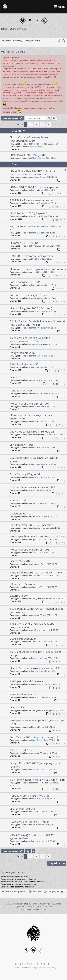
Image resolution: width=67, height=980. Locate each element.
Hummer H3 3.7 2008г (24, 243)
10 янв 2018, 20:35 (51, 393)
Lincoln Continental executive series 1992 (35, 668)
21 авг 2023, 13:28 (46, 233)
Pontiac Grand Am (21, 390)
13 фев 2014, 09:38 (47, 697)
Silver (34, 158)
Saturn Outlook (19, 596)
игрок (34, 298)
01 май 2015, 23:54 (49, 540)
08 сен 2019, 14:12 (51, 344)
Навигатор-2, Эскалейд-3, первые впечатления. (32, 417)
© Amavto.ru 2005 (33, 964)
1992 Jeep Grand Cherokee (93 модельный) (37, 780)
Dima (34, 190)
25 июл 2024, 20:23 (47, 203)
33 (57, 315)
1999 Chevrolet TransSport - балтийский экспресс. (35, 653)
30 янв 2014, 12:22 (47, 727)
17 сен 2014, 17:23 (49, 587)
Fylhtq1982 (36, 246)
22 (64, 194)
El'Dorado (36, 576)
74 (57, 220)
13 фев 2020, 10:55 (47, 311)
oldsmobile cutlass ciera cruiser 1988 (33, 487)
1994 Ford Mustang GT (24, 364)
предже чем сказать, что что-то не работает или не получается (32, 172)
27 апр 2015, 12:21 (46, 552)
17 (61, 302)
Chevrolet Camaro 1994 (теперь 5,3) (33, 431)
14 (57, 276)
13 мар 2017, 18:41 (47, 422)
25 (53, 438)
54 (57, 207)
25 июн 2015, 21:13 (52, 528)
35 (64, 315)
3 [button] (37, 124)
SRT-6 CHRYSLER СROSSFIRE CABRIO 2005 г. (37, 228)
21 (61, 194)
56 (64, 207)
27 (61, 438)
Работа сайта (36, 147)
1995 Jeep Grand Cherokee (27, 681)
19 (53, 194)
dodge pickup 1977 (22, 513)
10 (64, 263)
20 (57, 194)
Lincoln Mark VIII (20, 561)
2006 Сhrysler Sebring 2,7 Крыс (29, 822)
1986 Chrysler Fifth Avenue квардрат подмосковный (33, 625)
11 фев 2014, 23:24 (55, 710)
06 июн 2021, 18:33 (46, 272)
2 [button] (31, 124)
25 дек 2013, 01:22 (51, 740)
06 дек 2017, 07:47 (47, 407)
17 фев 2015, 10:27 (48, 564)
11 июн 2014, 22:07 (49, 630)
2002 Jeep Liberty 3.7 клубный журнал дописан (34, 459)
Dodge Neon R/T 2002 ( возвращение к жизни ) (35, 765)
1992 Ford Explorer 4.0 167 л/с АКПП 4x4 (36, 572)
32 (53, 315)
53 (53, 207)
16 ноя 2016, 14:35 (47, 448)
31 (53, 468)
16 (64, 276)
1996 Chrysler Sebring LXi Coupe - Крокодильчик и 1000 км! (31, 339)
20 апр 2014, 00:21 (49, 642)
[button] (48, 124)
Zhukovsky (36, 528)
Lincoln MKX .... (19, 707)
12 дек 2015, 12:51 (48, 490)
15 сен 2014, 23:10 (54, 599)
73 (53, 220)
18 (64, 302)
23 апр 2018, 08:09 (49, 380)
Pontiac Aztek (18, 500)
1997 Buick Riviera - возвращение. (32, 200)
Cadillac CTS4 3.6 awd (23, 750)
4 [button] (42, 124)
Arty (22, 906)
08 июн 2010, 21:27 (49, 177)
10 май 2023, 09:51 (52, 246)
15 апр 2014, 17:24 (50, 658)
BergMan (35, 144)
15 (61, 276)
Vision (34, 770)
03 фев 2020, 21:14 (47, 328)
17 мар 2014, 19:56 (47, 671)
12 (64, 384)
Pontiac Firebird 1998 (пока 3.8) (29, 795)
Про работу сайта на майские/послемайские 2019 (29, 139)
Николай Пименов (39, 783)
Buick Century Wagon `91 (25, 474)
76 (64, 220)
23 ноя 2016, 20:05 (54, 435)
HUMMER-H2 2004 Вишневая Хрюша (34, 187)
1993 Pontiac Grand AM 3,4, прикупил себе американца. (37, 610)
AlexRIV (35, 630)
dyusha (34, 490)
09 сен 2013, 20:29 (48, 825)
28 (64, 438)
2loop (34, 727)
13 (53, 276)
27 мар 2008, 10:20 (47, 158)
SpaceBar (36, 344)
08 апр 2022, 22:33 (44, 259)
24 (64, 602)
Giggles (35, 540)
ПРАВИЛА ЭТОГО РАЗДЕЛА (28, 155)
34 (61, 315)
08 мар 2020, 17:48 (47, 298)
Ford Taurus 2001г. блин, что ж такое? (34, 737)
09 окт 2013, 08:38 (47, 770)
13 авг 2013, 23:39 (46, 841)
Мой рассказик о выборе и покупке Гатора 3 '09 (37, 722)
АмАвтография (14, 51)
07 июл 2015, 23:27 (50, 516)
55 (61, 207)
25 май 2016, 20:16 (47, 477)
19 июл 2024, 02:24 (50, 216)
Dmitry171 (36, 393)
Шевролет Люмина (22, 584)
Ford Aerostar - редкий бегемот (30, 295)
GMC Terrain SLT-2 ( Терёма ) (28, 213)
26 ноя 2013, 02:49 (48, 753)
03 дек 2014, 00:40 (50, 576)
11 (61, 384)
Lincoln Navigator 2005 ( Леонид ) (31, 308)
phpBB (27, 904)
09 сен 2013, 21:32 (47, 812)
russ (33, 272)
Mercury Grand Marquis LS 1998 (30, 549)
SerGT (34, 825)
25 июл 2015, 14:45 (46, 503)
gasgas (34, 177)
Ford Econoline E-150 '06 (25, 282)
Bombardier (36, 684)
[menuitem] (64, 41)
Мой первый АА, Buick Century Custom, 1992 (38, 536)
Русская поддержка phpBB (33, 909)
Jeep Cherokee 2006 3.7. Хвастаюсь (32, 525)
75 (61, 220)
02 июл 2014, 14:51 (49, 615)
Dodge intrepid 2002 (23, 353)
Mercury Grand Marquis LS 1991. (30, 403)
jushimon (35, 658)
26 (57, 438)
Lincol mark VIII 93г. (22, 445)
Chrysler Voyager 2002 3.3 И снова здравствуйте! (32, 836)
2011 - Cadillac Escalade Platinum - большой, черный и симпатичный (38, 323)
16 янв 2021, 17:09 (50, 144)
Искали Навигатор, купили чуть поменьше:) (38, 269)
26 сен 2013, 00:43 (47, 799)
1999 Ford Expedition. (23, 694)
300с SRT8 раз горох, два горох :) (31, 256)
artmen (34, 564)
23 (61, 602)
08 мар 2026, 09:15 (47, 190)
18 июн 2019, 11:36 (47, 356)
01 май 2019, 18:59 (47, 367)
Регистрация (19, 29)
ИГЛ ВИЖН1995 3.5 (22, 809)
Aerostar (35, 216)
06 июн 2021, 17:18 (47, 285)
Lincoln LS (16, 377)
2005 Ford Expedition (23, 639)
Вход (6, 29)
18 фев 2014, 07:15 (52, 684)
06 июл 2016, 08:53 (47, 464)
